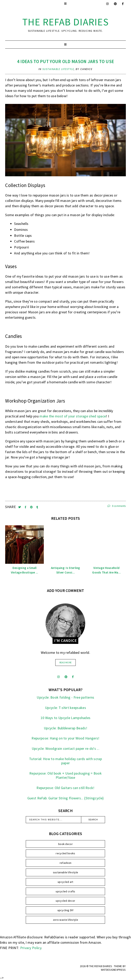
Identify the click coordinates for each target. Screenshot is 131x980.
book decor (65, 844)
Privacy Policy (31, 948)
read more (66, 662)
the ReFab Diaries (66, 22)
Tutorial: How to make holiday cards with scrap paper (65, 761)
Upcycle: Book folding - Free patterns (65, 697)
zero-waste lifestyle (65, 920)
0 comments (117, 506)
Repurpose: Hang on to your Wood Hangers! (65, 738)
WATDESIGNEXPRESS (113, 970)
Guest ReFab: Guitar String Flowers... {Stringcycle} (65, 798)
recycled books (65, 853)
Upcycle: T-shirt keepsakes (65, 708)
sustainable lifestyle (58, 69)
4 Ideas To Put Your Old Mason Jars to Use (65, 61)
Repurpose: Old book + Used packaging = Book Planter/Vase (65, 775)
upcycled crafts (65, 891)
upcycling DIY (66, 910)
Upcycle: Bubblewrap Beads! (65, 728)
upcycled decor (65, 901)
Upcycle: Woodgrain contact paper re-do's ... (65, 748)
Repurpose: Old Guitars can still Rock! (65, 788)
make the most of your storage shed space (73, 416)
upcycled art (65, 882)
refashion (66, 863)
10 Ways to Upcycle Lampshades (66, 718)
